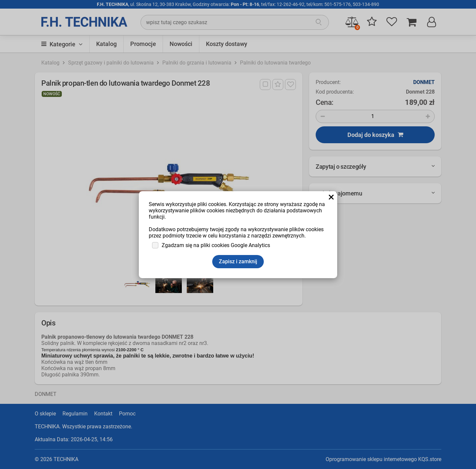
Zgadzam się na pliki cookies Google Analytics (216, 245)
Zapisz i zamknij (238, 261)
